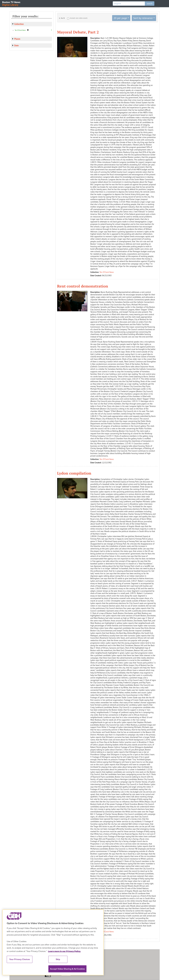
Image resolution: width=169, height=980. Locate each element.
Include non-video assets (79, 18)
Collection (19, 24)
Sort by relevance (143, 18)
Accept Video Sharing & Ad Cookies (67, 969)
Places (17, 39)
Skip (58, 959)
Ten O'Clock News (107, 272)
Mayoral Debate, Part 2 (78, 32)
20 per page (120, 18)
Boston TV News (11, 3)
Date (17, 45)
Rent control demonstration (83, 286)
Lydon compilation (74, 473)
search (150, 4)
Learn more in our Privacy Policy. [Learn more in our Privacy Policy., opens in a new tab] (64, 951)
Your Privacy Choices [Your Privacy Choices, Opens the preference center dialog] (20, 959)
